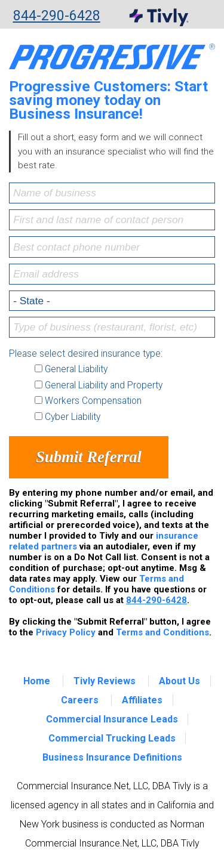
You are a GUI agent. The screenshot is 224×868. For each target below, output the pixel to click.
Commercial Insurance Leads (112, 719)
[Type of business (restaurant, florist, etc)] (112, 327)
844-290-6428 (57, 16)
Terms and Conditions (162, 632)
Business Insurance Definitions (112, 757)
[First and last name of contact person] (112, 220)
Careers (80, 700)
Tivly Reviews (105, 681)
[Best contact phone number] (112, 247)
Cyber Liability (73, 417)
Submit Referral (89, 457)
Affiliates (142, 700)
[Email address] (112, 274)
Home (37, 681)
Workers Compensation (93, 401)
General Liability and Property (104, 385)
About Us (179, 681)
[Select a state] (112, 301)
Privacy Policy (66, 632)
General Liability (76, 369)
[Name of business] (112, 193)
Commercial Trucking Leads (112, 738)
